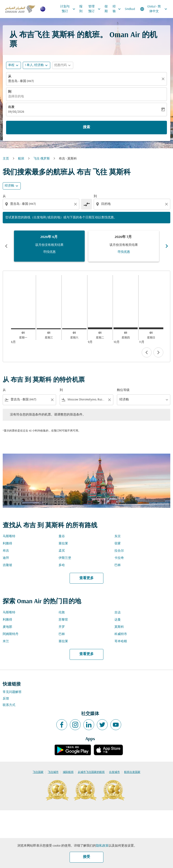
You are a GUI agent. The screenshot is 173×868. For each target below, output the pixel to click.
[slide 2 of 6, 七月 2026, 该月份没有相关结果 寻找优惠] (124, 246)
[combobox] (41, 204)
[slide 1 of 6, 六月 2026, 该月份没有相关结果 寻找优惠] (49, 246)
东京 (118, 536)
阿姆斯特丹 (11, 634)
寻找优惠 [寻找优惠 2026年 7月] (124, 252)
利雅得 (7, 544)
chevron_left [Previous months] (6, 246)
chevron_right (158, 352)
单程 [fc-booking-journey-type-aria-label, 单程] (11, 65)
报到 (81, 9)
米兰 (6, 641)
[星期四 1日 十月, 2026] (126, 328)
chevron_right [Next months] (167, 246)
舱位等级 (123, 390)
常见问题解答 (12, 692)
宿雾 (118, 544)
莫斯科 (119, 627)
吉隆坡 (7, 565)
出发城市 (114, 772)
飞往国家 (38, 772)
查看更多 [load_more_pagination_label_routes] (86, 578)
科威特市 (121, 634)
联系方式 (9, 705)
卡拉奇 (119, 558)
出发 (11, 107)
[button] (36, 65)
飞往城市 (53, 772)
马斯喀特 (9, 536)
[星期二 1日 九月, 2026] (100, 328)
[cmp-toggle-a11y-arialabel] (86, 204)
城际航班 (68, 772)
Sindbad (130, 9)
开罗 (62, 627)
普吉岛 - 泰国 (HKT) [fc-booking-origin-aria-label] (21, 81)
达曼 (118, 620)
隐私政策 (102, 846)
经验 (118, 9)
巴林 (118, 565)
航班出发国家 (132, 772)
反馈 (6, 699)
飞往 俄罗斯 (42, 159)
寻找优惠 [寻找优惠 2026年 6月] (49, 252)
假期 (106, 9)
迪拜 (6, 558)
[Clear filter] (52, 400)
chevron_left (147, 352)
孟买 (62, 551)
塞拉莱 (63, 544)
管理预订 (96, 9)
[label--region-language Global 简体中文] (154, 9)
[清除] (164, 79)
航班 (21, 159)
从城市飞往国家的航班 (91, 772)
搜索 (86, 127)
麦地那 (7, 627)
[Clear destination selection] (167, 204)
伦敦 (62, 613)
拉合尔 (119, 551)
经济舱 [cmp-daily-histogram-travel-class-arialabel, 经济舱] (9, 186)
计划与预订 (69, 9)
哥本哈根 (121, 641)
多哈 (62, 565)
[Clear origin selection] (76, 204)
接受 (86, 857)
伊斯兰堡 (65, 558)
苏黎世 (63, 620)
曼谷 (62, 536)
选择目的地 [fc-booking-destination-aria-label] (16, 97)
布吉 (6, 551)
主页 (6, 159)
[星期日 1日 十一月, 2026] (151, 328)
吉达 (118, 613)
